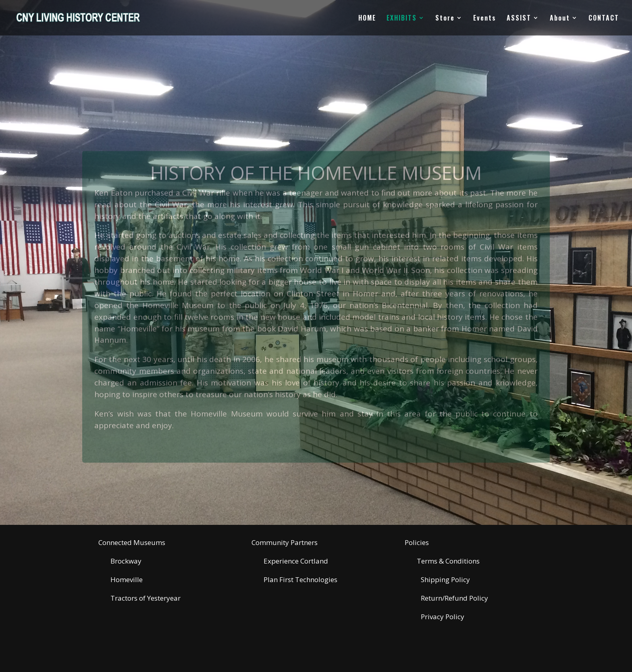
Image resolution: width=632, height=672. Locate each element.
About (560, 19)
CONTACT (604, 19)
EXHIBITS (402, 19)
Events (485, 19)
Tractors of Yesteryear (146, 598)
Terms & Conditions (448, 561)
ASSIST (519, 19)
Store (445, 19)
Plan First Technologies (300, 579)
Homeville (127, 579)
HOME (367, 19)
